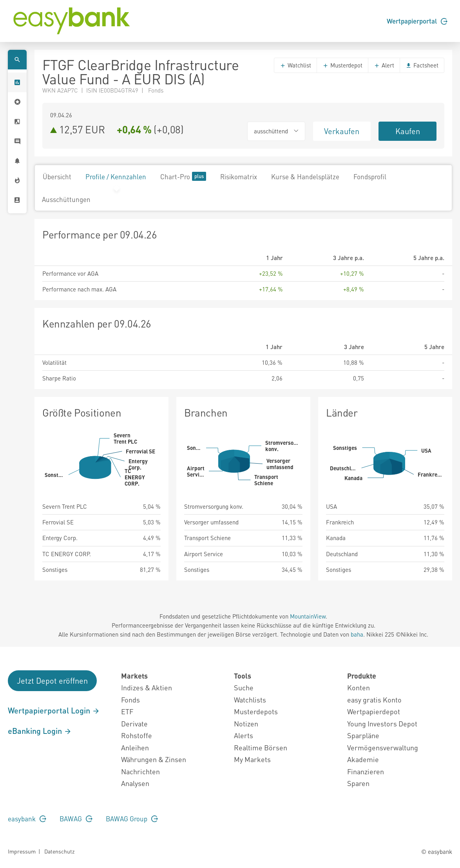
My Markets (252, 759)
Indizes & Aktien (147, 687)
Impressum (22, 851)
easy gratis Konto (374, 700)
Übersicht (57, 177)
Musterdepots (256, 711)
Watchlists (250, 700)
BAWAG (76, 819)
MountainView (308, 616)
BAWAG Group (132, 819)
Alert (384, 65)
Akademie (363, 759)
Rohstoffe (137, 735)
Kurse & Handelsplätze (305, 177)
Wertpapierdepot (374, 711)
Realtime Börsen (261, 747)
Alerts (244, 735)
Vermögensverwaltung (383, 747)
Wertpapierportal (417, 21)
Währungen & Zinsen (154, 759)
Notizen (246, 723)
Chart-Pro (183, 176)
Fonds (130, 700)
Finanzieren (366, 771)
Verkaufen (342, 131)
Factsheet (422, 65)
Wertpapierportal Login (54, 710)
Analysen (135, 783)
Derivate (134, 723)
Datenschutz (59, 851)
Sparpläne (363, 735)
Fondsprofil (370, 177)
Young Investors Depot (382, 723)
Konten (359, 687)
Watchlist (295, 65)
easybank (27, 819)
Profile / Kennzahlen (116, 177)
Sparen (358, 783)
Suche (244, 687)
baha (357, 634)
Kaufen (408, 131)
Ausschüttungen (66, 199)
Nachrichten (140, 771)
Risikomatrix (239, 177)
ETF (127, 711)
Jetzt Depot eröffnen (52, 681)
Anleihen (135, 747)
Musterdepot (342, 65)
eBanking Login (40, 731)
